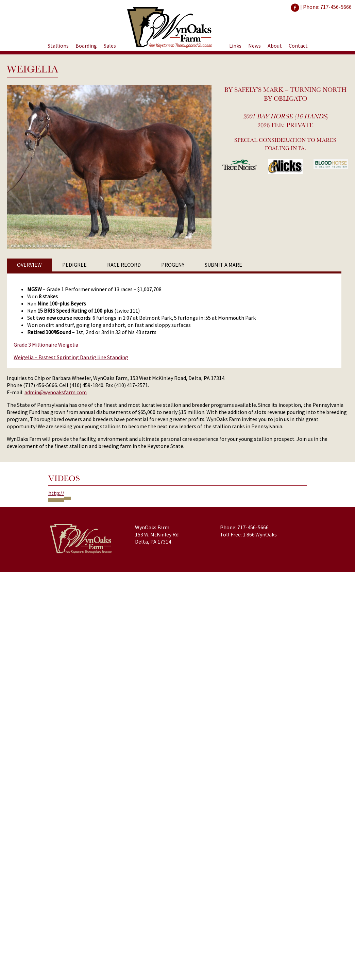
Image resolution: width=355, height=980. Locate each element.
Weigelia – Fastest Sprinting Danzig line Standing (71, 357)
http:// (56, 493)
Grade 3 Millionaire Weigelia (46, 345)
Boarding (86, 46)
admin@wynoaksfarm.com (56, 392)
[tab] (29, 265)
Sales (110, 46)
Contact (298, 46)
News (255, 46)
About (275, 46)
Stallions (58, 46)
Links (235, 46)
